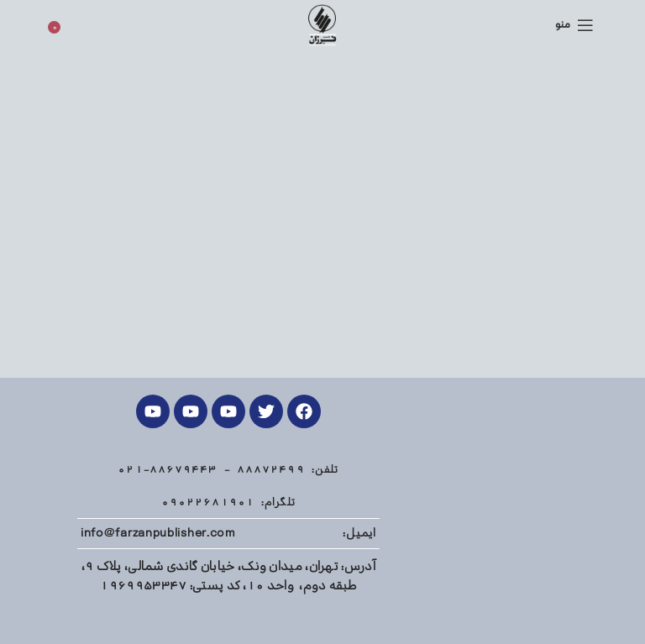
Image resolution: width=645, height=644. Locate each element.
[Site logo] (322, 25)
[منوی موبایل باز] (574, 25)
